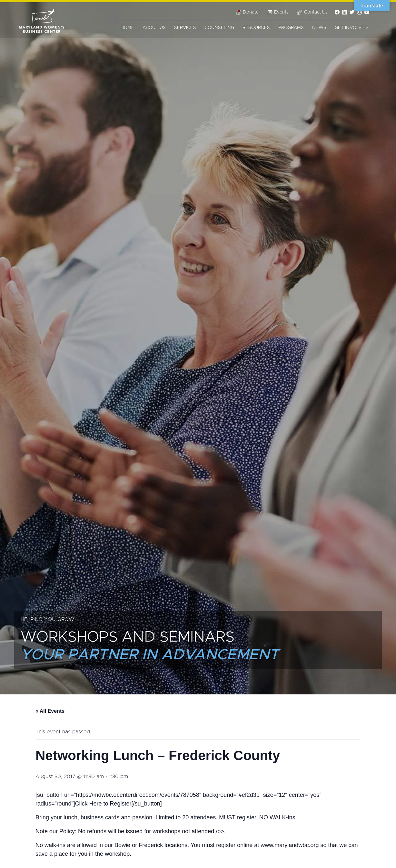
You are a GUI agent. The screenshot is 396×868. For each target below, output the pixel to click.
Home (127, 28)
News (319, 28)
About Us (154, 28)
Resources (256, 28)
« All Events (50, 711)
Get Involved (351, 28)
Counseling (219, 28)
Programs (291, 28)
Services (185, 28)
